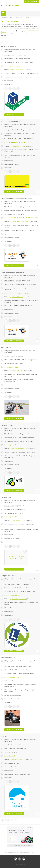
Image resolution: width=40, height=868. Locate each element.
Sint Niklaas (19, 666)
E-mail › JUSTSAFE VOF (12, 367)
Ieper (17, 434)
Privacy (24, 864)
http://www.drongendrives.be (18, 599)
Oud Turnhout (16, 130)
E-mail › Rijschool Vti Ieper (12, 445)
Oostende (19, 281)
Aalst (17, 745)
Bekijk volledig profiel (14, 115)
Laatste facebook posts (12, 164)
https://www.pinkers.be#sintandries (20, 222)
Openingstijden (10, 81)
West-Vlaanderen (9, 207)
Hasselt (13, 356)
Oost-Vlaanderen (9, 584)
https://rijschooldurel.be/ (17, 520)
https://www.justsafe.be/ (17, 371)
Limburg (7, 356)
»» (15, 42)
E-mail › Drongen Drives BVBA (13, 595)
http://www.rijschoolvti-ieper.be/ (19, 449)
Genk (12, 506)
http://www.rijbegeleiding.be (18, 146)
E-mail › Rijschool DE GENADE (13, 66)
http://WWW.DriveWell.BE (17, 760)
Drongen (18, 584)
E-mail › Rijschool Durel (11, 517)
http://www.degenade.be (17, 70)
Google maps (23, 55)
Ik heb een (32, 2)
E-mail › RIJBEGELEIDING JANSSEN (15, 143)
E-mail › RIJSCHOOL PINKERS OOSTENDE (17, 293)
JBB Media (18, 864)
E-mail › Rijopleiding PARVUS (13, 677)
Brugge (18, 207)
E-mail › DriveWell (10, 756)
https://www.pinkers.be (16, 297)
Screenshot (29, 70)
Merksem (15, 55)
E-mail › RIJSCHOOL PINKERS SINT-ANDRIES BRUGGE (21, 218)
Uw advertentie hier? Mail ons (20, 846)
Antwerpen (7, 55)
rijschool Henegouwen (8, 28)
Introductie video (26, 774)
